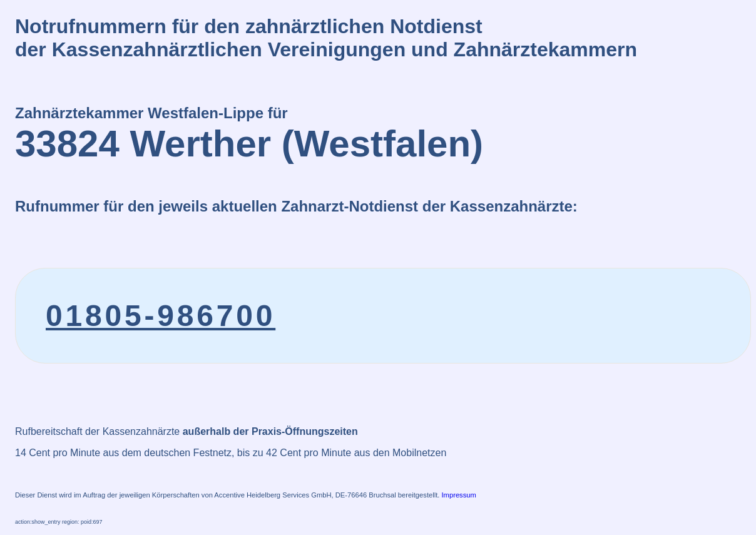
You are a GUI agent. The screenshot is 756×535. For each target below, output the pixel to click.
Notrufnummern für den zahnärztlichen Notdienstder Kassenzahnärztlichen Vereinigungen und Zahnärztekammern (326, 38)
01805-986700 (161, 316)
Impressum (459, 495)
